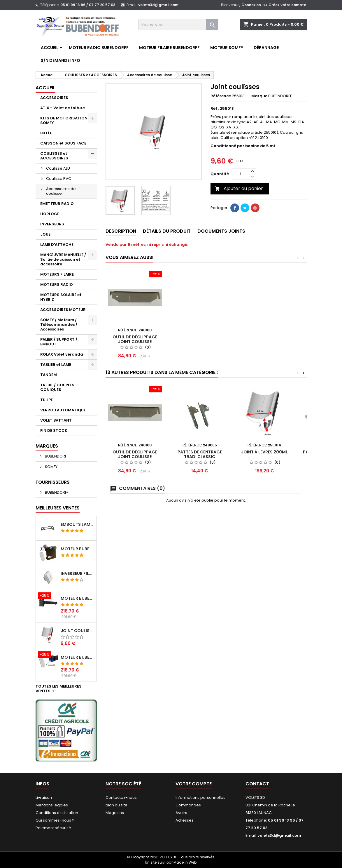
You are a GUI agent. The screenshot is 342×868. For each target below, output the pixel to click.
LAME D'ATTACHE (57, 245)
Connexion (251, 5)
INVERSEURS (52, 224)
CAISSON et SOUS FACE (63, 143)
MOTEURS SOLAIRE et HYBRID (61, 297)
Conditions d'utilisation (57, 813)
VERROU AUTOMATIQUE (63, 410)
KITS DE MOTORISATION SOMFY (64, 120)
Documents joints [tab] (221, 231)
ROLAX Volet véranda (62, 354)
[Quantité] (241, 174)
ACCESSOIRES (54, 98)
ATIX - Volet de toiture (63, 108)
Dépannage (266, 48)
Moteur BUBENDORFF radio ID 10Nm (77, 549)
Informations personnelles (200, 797)
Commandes (188, 805)
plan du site (116, 805)
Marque (259, 96)
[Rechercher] (178, 25)
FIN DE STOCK (54, 430)
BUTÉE (46, 133)
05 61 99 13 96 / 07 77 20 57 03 (88, 5)
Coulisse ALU (58, 168)
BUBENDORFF (56, 456)
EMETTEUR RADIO (57, 204)
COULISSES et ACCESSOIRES (54, 156)
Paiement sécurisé (53, 828)
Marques (47, 446)
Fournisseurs (53, 482)
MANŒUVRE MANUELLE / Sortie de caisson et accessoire (63, 259)
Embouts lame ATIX (77, 524)
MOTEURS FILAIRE (57, 274)
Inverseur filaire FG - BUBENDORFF (77, 573)
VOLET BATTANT (56, 420)
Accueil (50, 48)
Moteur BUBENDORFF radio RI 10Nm (77, 657)
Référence (221, 96)
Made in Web (185, 862)
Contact (257, 784)
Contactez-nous (121, 797)
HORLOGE (50, 214)
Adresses (185, 820)
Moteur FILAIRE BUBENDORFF (169, 48)
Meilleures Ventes (58, 508)
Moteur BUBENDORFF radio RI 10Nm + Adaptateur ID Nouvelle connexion (77, 598)
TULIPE (47, 400)
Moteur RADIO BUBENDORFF (99, 48)
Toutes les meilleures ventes (59, 689)
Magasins (115, 813)
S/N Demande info (60, 60)
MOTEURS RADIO (57, 285)
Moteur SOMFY (227, 48)
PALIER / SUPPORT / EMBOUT (59, 342)
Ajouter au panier (239, 188)
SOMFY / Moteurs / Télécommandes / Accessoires (59, 325)
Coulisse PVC (59, 179)
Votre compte (194, 784)
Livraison (44, 797)
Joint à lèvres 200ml (264, 452)
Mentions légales (52, 805)
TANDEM (49, 375)
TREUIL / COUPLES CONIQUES (57, 387)
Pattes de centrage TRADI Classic (200, 454)
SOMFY (51, 467)
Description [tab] (121, 231)
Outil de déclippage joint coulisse (135, 339)
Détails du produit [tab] (167, 231)
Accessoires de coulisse (61, 191)
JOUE (45, 234)
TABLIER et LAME (56, 365)
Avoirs (181, 813)
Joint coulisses (77, 631)
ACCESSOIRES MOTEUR (63, 310)
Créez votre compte (287, 5)
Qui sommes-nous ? (55, 820)
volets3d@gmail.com (158, 5)
